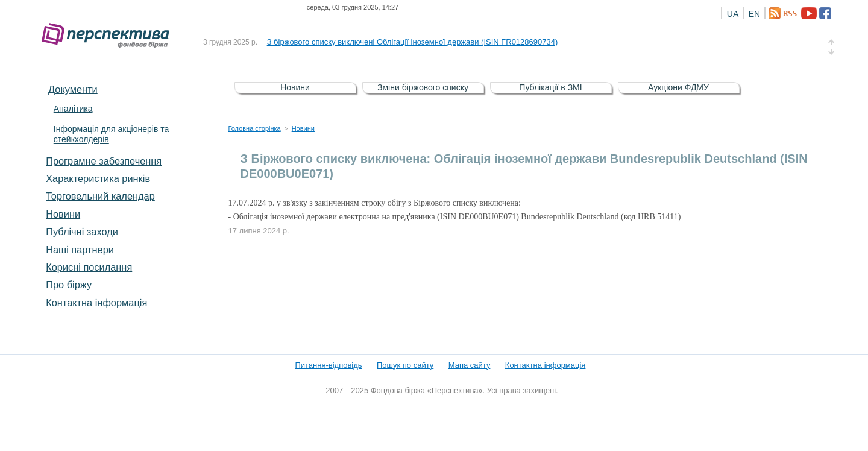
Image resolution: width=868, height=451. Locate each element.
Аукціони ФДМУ (678, 87)
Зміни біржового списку (423, 87)
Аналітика (73, 109)
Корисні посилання (89, 267)
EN (754, 14)
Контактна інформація (96, 303)
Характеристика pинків (98, 178)
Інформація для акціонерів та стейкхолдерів (112, 134)
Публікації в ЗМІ (550, 87)
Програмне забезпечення (104, 161)
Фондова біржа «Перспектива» (109, 36)
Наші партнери (80, 250)
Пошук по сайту (405, 365)
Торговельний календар (100, 196)
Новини (63, 214)
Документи (73, 89)
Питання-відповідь (328, 365)
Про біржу (69, 285)
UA (733, 14)
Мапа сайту (470, 365)
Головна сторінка (255, 128)
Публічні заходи (82, 232)
